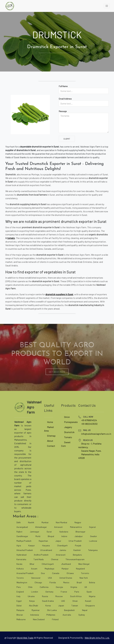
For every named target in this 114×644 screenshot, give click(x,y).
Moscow (59, 596)
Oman (75, 601)
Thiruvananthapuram (75, 559)
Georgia (59, 587)
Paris (77, 592)
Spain (89, 592)
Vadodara (64, 532)
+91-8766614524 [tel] (89, 420)
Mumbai (45, 522)
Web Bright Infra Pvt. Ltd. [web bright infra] (97, 638)
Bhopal (51, 536)
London (35, 592)
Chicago (38, 582)
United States (66, 578)
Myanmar (36, 610)
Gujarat (92, 527)
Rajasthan (43, 541)
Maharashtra (76, 527)
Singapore (90, 605)
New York (84, 578)
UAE (63, 601)
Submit (67, 139)
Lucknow (93, 541)
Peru (19, 587)
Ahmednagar (41, 527)
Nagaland (80, 569)
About (50, 441)
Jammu (63, 550)
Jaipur (58, 541)
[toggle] (107, 6)
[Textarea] (84, 123)
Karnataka (21, 559)
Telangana (93, 550)
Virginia (74, 587)
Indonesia (35, 615)
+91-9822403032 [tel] (89, 424)
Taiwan (75, 605)
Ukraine (31, 596)
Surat (49, 532)
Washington (22, 582)
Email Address (65, 99)
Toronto (20, 578)
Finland (55, 619)
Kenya (32, 601)
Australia (67, 615)
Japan (61, 605)
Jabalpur (79, 536)
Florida (53, 582)
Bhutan (20, 615)
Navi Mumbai (61, 522)
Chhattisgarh (48, 564)
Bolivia (92, 582)
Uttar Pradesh (75, 541)
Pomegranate (71, 422)
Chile (30, 587)
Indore (64, 536)
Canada (56, 573)
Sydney (82, 615)
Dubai (19, 605)
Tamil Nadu (39, 559)
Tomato (68, 437)
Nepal (85, 610)
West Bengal (84, 564)
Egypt (19, 601)
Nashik (31, 522)
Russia (45, 596)
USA (50, 578)
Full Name (63, 86)
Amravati (58, 527)
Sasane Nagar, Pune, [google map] (91, 451)
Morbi (38, 536)
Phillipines (51, 615)
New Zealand (39, 619)
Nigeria (92, 596)
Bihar (32, 564)
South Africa (76, 596)
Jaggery (68, 427)
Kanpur (32, 545)
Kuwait (88, 601)
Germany (49, 592)
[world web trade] (25, 638)
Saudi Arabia (48, 601)
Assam (34, 569)
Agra (19, 545)
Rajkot (19, 532)
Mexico (66, 582)
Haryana (46, 545)
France (64, 592)
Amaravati (61, 555)
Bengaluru (77, 555)
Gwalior (94, 536)
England (20, 592)
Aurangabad (22, 527)
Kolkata (20, 569)
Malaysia (20, 610)
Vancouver (36, 578)
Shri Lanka (52, 610)
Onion (67, 417)
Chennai (55, 559)
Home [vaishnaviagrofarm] (50, 422)
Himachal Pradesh (25, 550)
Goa (43, 573)
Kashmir (77, 550)
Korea (48, 605)
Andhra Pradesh (41, 555)
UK (86, 587)
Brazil (79, 582)
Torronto (85, 573)
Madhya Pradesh (24, 541)
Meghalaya (49, 569)
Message (63, 111)
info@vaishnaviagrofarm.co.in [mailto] (96, 434)
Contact (51, 446)
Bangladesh (69, 610)
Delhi (19, 522)
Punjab (78, 545)
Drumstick (69, 432)
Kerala (19, 564)
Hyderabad (21, 555)
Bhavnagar (80, 532)
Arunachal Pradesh (25, 573)
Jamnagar (35, 532)
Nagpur (78, 522)
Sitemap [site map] (51, 436)
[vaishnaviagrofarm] (10, 6)
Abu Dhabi (33, 605)
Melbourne (21, 619)
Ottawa (70, 573)
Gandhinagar (22, 536)
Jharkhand (66, 564)
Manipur (65, 569)
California (44, 587)
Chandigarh (62, 545)
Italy (18, 596)
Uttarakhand (46, 550)
